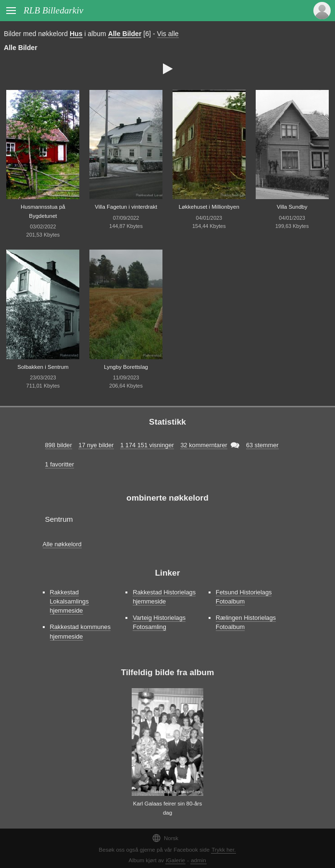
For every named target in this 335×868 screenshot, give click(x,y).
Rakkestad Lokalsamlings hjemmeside (69, 601)
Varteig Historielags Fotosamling (159, 622)
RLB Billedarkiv (53, 10)
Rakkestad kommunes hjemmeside (81, 631)
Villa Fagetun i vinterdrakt (126, 207)
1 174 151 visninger (147, 445)
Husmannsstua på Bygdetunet (43, 211)
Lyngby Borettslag (126, 367)
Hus (76, 34)
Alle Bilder (125, 34)
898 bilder (59, 445)
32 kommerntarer (204, 445)
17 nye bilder (96, 445)
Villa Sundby (292, 207)
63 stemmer (262, 445)
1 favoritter (60, 464)
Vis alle (168, 34)
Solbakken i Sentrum (43, 367)
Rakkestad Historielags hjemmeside (164, 597)
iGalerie (175, 860)
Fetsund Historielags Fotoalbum (244, 597)
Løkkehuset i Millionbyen (209, 207)
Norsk (165, 838)
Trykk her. (223, 850)
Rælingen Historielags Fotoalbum (246, 622)
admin (198, 860)
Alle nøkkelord (62, 544)
